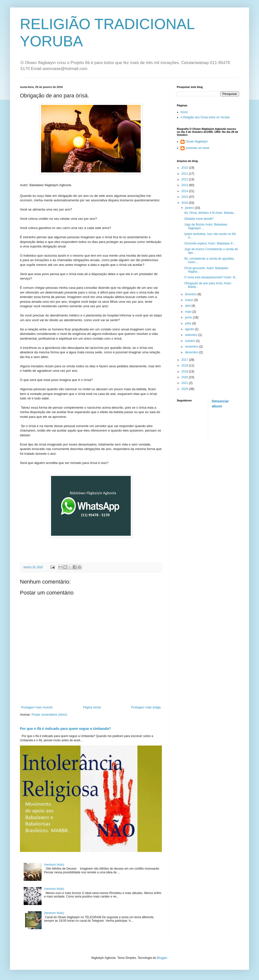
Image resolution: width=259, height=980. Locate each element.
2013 (185, 185)
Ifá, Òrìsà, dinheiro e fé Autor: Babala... (210, 213)
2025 (185, 389)
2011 (185, 174)
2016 (185, 203)
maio (189, 312)
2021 (185, 383)
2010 (185, 168)
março (190, 300)
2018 (185, 366)
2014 (185, 191)
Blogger (162, 958)
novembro (192, 347)
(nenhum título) (54, 865)
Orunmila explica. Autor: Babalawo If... (210, 243)
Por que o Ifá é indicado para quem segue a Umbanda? (65, 729)
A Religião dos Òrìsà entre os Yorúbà (205, 117)
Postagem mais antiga (146, 707)
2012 (185, 179)
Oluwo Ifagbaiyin (197, 142)
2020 (185, 377)
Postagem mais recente (37, 707)
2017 (185, 360)
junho (189, 317)
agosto (190, 329)
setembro (192, 335)
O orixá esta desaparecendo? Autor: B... (211, 277)
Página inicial (92, 707)
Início (184, 112)
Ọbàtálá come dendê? (199, 219)
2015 (185, 197)
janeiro (190, 208)
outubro (191, 341)
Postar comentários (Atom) (49, 715)
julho (189, 323)
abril (188, 306)
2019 (185, 372)
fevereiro (191, 294)
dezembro (192, 352)
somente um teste (197, 148)
